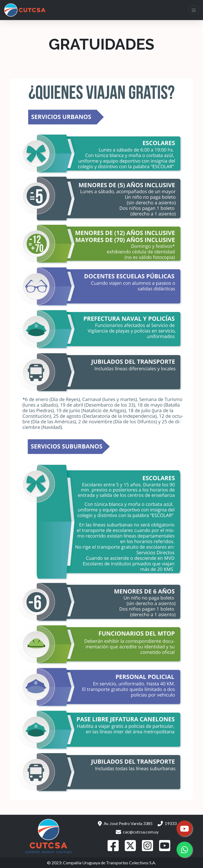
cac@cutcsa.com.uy (137, 832)
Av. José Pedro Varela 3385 (125, 823)
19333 (167, 823)
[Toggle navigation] (194, 10)
